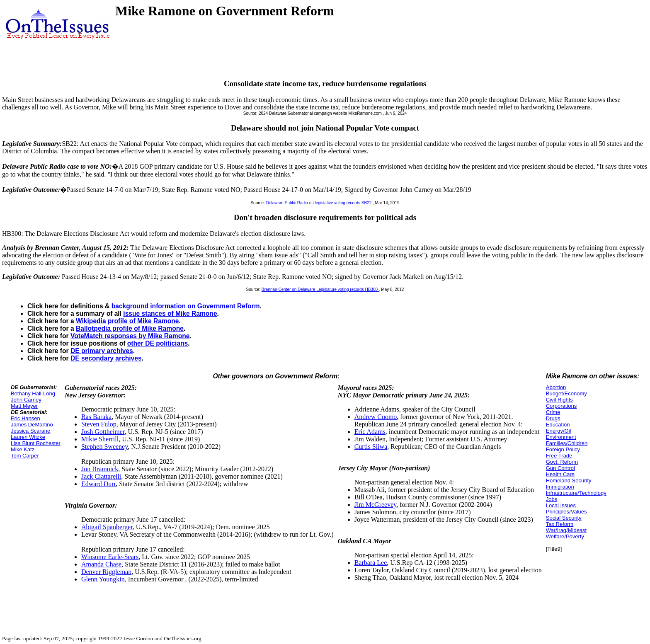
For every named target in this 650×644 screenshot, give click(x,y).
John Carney (26, 400)
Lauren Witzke (28, 437)
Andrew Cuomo (376, 417)
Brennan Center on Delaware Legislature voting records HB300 (320, 289)
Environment (561, 437)
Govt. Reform (562, 462)
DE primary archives (102, 351)
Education (558, 425)
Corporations (561, 406)
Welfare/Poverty (565, 536)
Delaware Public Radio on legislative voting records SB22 (319, 203)
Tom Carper (25, 456)
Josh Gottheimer (103, 432)
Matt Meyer (24, 406)
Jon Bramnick (100, 469)
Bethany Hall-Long (33, 393)
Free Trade (559, 456)
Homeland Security (569, 481)
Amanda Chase (101, 564)
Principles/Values (566, 512)
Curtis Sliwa (371, 447)
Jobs (552, 499)
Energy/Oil (559, 431)
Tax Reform (560, 524)
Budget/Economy (566, 393)
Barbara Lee (371, 563)
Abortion (556, 387)
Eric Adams (370, 432)
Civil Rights (559, 400)
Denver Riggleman (106, 572)
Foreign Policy (563, 449)
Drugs (553, 418)
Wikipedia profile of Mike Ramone (127, 321)
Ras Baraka (96, 417)
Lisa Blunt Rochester (36, 443)
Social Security (564, 518)
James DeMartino (32, 425)
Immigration (560, 487)
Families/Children (567, 443)
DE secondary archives (106, 358)
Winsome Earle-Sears (110, 557)
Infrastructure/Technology (576, 493)
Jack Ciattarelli (101, 476)
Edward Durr (98, 484)
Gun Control (560, 468)
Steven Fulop (99, 424)
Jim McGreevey (376, 505)
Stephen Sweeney (104, 447)
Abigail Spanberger (107, 527)
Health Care (560, 474)
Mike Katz (23, 449)
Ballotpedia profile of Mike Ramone (130, 328)
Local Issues (561, 505)
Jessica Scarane (30, 431)
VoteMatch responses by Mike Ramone (130, 336)
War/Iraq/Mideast (566, 530)
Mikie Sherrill (100, 439)
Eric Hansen (25, 418)
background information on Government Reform (186, 306)
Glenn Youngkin (103, 579)
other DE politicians (158, 343)
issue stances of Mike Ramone (170, 314)
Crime (553, 412)
